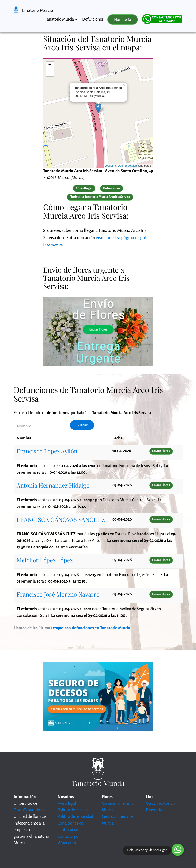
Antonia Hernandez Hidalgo (53, 485)
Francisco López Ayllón (47, 451)
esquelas (61, 628)
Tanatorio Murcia (37, 10)
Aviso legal (67, 804)
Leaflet (109, 166)
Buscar (82, 425)
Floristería (123, 20)
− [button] (50, 73)
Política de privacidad (75, 817)
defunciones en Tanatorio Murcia (101, 628)
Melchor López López (45, 560)
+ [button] (50, 65)
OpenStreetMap (127, 166)
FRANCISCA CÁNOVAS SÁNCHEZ (61, 519)
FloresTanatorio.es (29, 810)
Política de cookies (73, 810)
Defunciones (93, 19)
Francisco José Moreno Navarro (58, 594)
